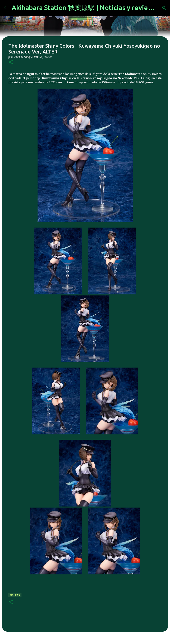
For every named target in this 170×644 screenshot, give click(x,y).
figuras (15, 595)
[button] (11, 62)
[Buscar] (164, 8)
